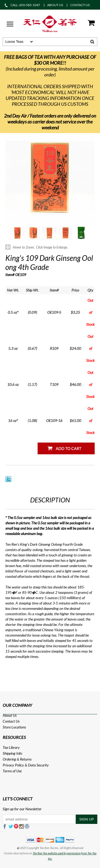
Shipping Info (12, 753)
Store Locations (14, 727)
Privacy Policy (13, 765)
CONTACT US (80, 5)
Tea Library (11, 747)
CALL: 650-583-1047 (22, 5)
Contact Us (11, 721)
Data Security (38, 765)
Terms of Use (12, 771)
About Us (10, 715)
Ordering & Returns (17, 759)
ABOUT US (55, 5)
